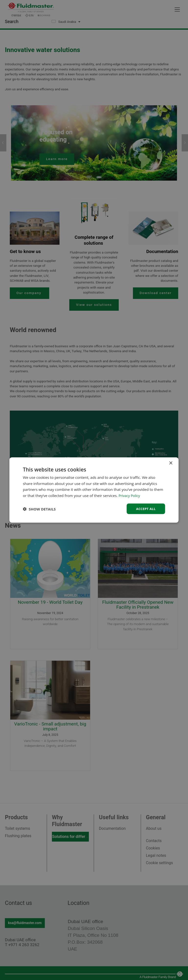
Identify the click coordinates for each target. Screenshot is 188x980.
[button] (39, 509)
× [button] (171, 463)
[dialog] (94, 490)
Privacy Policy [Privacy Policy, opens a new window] (130, 495)
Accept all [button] (145, 509)
